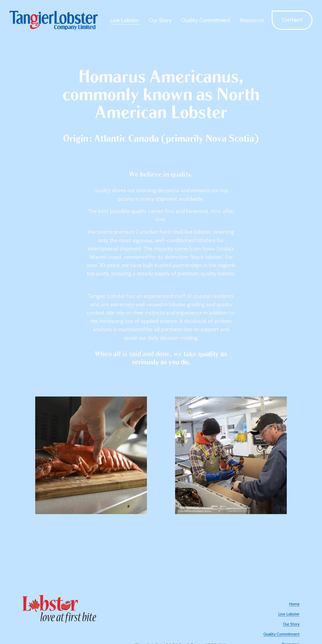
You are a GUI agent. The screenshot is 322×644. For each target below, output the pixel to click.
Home (294, 604)
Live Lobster (125, 20)
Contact (292, 20)
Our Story (160, 20)
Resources (252, 20)
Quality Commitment (206, 20)
